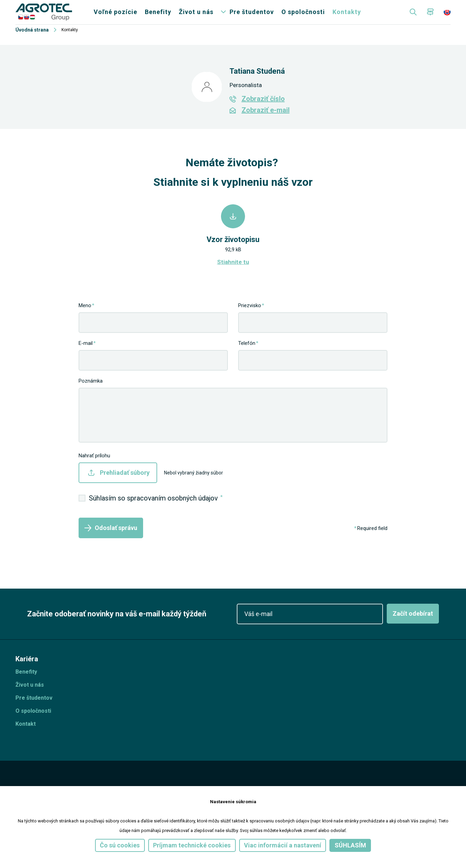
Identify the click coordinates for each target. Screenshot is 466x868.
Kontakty (347, 17)
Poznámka (91, 390)
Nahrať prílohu (94, 465)
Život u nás (196, 17)
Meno (85, 315)
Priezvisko (250, 315)
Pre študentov (252, 17)
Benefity (158, 17)
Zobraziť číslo (263, 109)
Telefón (247, 353)
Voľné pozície (115, 17)
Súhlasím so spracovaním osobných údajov (156, 508)
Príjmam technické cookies (192, 845)
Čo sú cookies (120, 845)
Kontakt (26, 733)
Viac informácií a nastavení (283, 845)
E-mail (86, 353)
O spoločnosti (303, 17)
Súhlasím (350, 845)
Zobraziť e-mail (266, 120)
